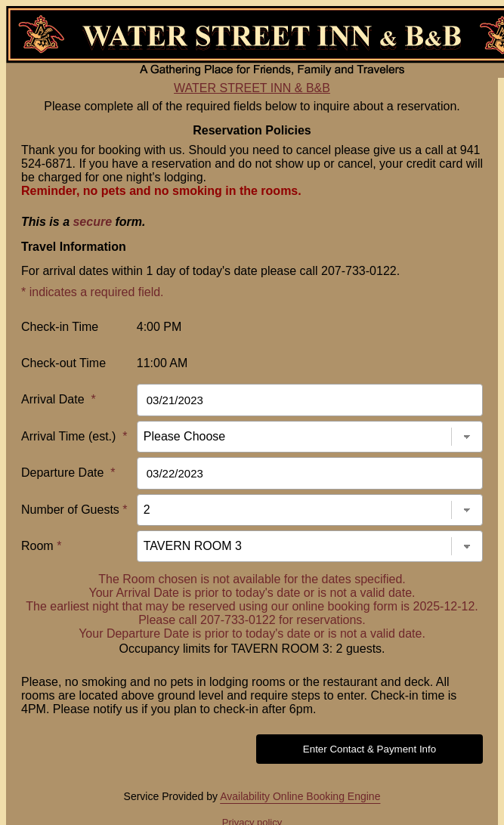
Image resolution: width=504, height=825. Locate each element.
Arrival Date (59, 399)
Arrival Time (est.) (74, 436)
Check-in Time (60, 327)
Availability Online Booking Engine (300, 796)
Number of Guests (74, 510)
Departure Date (68, 473)
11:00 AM (162, 363)
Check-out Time (63, 363)
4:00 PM (159, 327)
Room (41, 546)
